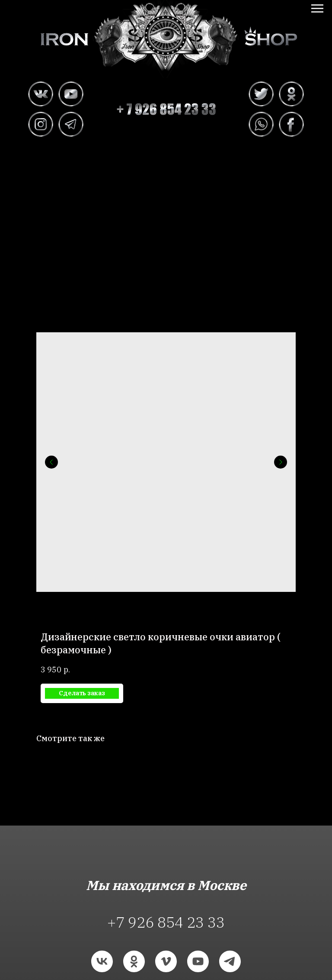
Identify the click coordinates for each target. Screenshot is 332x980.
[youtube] (198, 961)
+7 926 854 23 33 (166, 922)
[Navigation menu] (317, 9)
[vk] (102, 961)
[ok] (134, 961)
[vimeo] (166, 961)
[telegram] (230, 961)
